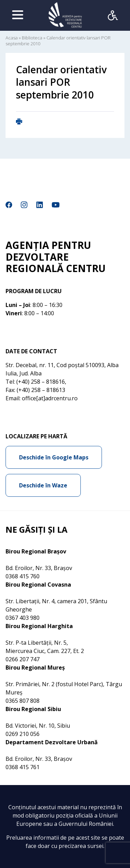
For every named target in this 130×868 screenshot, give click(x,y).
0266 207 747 (23, 659)
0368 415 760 (23, 576)
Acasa (12, 38)
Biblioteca (32, 38)
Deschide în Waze (43, 485)
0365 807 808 (23, 701)
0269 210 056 (23, 734)
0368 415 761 (23, 767)
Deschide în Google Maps (54, 457)
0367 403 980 (23, 618)
